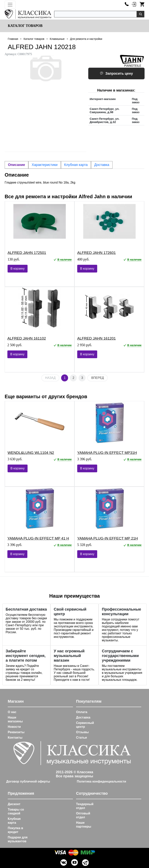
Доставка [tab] (102, 165)
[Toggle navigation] (10, 5)
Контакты (15, 738)
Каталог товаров (25, 26)
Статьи (81, 738)
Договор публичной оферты (28, 781)
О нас (12, 712)
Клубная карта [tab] (76, 165)
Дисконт (14, 804)
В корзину (18, 269)
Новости (14, 727)
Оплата (82, 712)
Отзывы (82, 732)
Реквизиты (16, 732)
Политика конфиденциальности (101, 781)
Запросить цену (116, 73)
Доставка (83, 717)
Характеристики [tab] (45, 165)
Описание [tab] (16, 165)
